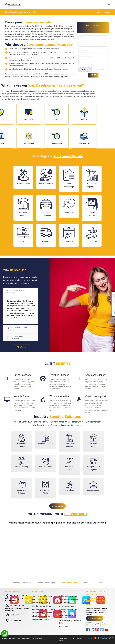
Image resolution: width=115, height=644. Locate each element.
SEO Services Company (41, 619)
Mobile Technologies (46, 572)
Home (99, 12)
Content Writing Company (41, 603)
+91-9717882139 (15, 620)
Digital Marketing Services (41, 616)
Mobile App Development (68, 596)
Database (87, 572)
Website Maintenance (67, 606)
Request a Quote (57, 506)
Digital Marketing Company (69, 599)
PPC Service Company (40, 599)
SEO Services (64, 603)
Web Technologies (69, 572)
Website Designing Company (42, 613)
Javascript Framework (22, 572)
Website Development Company (44, 609)
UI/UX (100, 572)
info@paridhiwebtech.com (19, 615)
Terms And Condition (66, 638)
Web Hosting (64, 626)
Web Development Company (42, 606)
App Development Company (42, 596)
